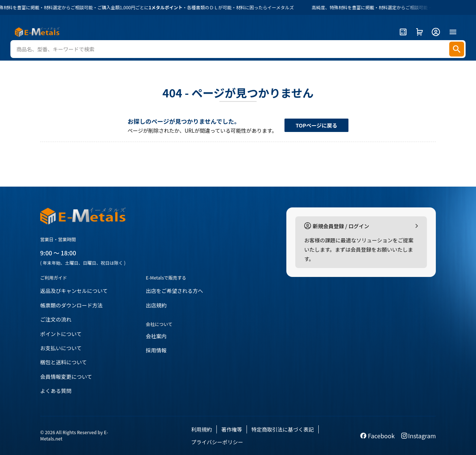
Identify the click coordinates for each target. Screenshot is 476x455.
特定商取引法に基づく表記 (283, 429)
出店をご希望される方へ (174, 291)
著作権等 (232, 429)
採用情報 (156, 350)
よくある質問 (56, 391)
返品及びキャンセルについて (74, 291)
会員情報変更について (66, 377)
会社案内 (156, 336)
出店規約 (156, 305)
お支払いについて (61, 348)
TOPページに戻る (316, 125)
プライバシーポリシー (217, 442)
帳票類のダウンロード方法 (71, 305)
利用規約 (202, 429)
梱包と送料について (64, 362)
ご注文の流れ (56, 319)
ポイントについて (61, 334)
